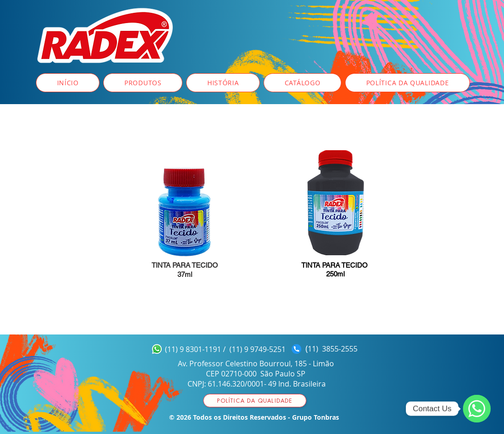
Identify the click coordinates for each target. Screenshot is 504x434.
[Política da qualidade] (255, 401)
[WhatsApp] (477, 409)
